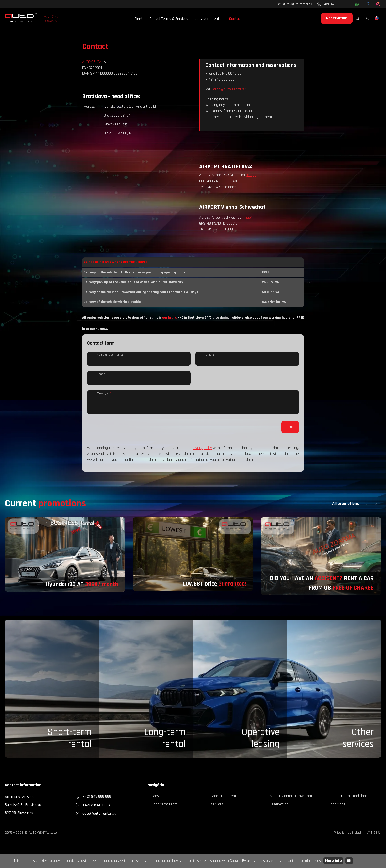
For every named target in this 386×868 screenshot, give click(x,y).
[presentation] (125, 434)
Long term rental (209, 19)
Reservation (337, 18)
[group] (65, 558)
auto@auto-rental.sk (229, 89)
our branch (170, 318)
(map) (251, 175)
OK (349, 861)
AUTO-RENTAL (93, 62)
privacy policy (202, 452)
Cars (155, 800)
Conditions (337, 808)
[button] (366, 507)
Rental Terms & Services (169, 19)
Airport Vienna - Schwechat (291, 800)
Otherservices (358, 742)
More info (333, 861)
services (217, 808)
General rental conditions (348, 800)
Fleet (139, 19)
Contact (236, 19)
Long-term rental (165, 742)
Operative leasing (261, 742)
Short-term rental (70, 742)
